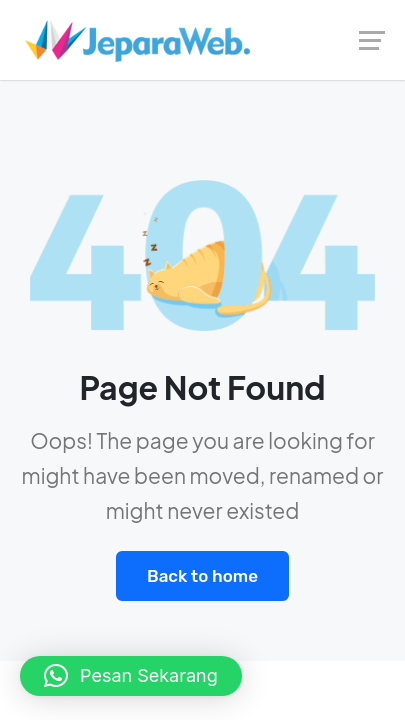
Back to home (202, 576)
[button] (131, 676)
